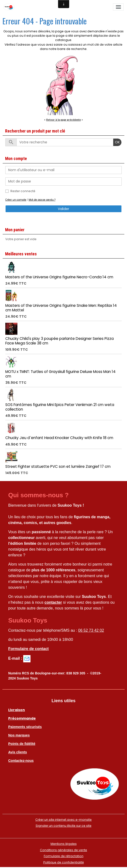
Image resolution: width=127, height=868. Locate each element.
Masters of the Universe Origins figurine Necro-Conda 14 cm (59, 277)
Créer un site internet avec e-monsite (63, 820)
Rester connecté (23, 191)
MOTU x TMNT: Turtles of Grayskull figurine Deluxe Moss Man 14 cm (60, 374)
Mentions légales (64, 844)
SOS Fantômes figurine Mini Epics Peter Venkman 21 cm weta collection (60, 407)
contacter (53, 602)
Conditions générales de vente (63, 850)
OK (117, 142)
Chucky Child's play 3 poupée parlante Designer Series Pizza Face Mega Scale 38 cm (60, 341)
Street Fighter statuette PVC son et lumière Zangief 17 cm (58, 466)
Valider (63, 209)
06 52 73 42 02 (91, 630)
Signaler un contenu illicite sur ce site (63, 826)
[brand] (10, 7)
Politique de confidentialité (64, 862)
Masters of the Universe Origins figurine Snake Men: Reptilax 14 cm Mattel (61, 308)
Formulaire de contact (28, 649)
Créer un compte (16, 200)
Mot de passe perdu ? (42, 200)
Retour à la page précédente (63, 120)
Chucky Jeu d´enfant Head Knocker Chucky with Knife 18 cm (59, 438)
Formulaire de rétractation (64, 856)
